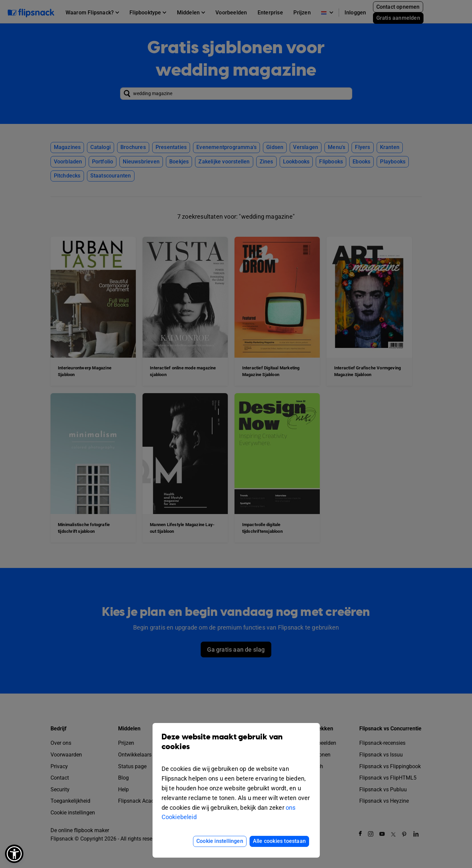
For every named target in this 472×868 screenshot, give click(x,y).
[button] (14, 854)
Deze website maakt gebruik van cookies (236, 747)
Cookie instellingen (220, 841)
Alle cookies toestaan (279, 841)
